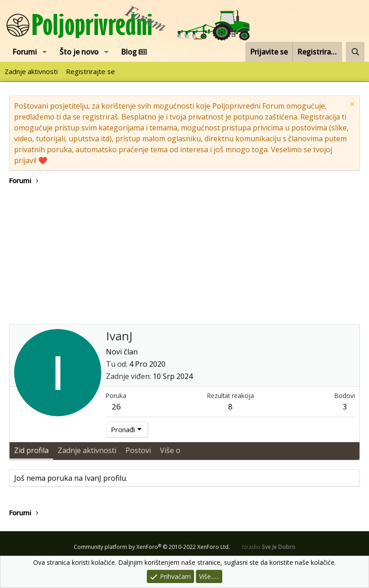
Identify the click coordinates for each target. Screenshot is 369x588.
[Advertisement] (184, 256)
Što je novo (79, 52)
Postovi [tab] (138, 450)
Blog (134, 52)
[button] (45, 52)
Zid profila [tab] (31, 450)
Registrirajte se (90, 71)
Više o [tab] (170, 450)
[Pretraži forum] (355, 52)
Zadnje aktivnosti (31, 71)
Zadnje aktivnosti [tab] (87, 450)
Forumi (25, 52)
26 (116, 406)
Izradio (269, 547)
